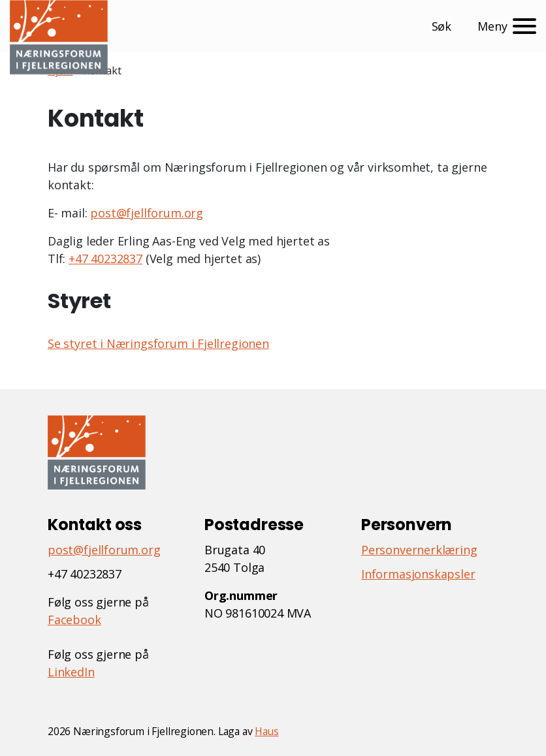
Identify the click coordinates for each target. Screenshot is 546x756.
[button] (444, 26)
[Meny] (507, 26)
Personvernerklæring (419, 550)
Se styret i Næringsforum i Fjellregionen (158, 343)
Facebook (74, 620)
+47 (78, 259)
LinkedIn (71, 672)
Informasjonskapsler (418, 574)
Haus (266, 731)
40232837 (115, 259)
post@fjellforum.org (147, 213)
